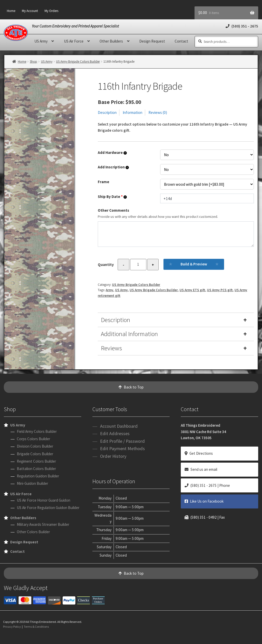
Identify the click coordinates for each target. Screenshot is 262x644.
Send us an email (201, 469)
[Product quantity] (138, 265)
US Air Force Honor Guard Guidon (44, 500)
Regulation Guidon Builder (38, 476)
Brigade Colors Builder (35, 454)
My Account (30, 11)
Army (109, 290)
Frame (104, 182)
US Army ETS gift (192, 290)
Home (11, 11)
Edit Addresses (115, 433)
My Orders (51, 11)
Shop (33, 62)
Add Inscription (113, 167)
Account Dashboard (119, 426)
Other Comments (176, 214)
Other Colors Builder (33, 532)
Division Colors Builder (35, 446)
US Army (41, 41)
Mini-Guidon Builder (32, 483)
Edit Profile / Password (122, 441)
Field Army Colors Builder (37, 431)
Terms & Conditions (36, 627)
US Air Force (74, 41)
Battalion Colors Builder (36, 469)
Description (107, 112)
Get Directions (199, 453)
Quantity (106, 265)
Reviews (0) (158, 112)
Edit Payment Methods (122, 448)
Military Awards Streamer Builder (43, 524)
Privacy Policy (12, 627)
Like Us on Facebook (204, 501)
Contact (181, 41)
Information (133, 112)
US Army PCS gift (220, 290)
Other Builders (111, 41)
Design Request (152, 41)
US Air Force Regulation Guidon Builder (48, 508)
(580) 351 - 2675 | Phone (207, 485)
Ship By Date (112, 197)
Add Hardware (112, 152)
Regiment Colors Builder (36, 461)
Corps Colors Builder (33, 439)
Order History (113, 456)
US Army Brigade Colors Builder (78, 62)
